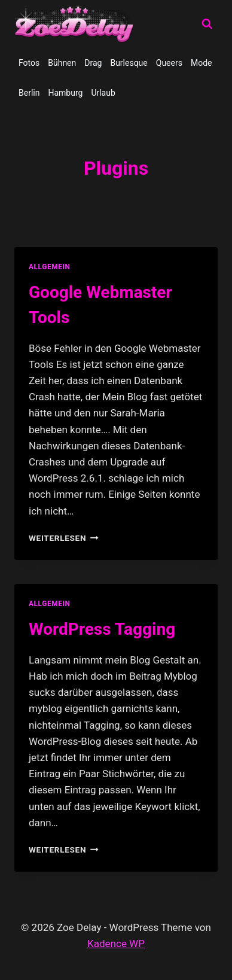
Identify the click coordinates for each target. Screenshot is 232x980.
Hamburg (65, 93)
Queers (169, 63)
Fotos (29, 63)
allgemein (50, 267)
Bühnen (62, 63)
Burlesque (129, 63)
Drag (93, 63)
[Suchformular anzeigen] (207, 24)
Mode (202, 63)
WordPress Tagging (102, 629)
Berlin (29, 93)
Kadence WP (116, 944)
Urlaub (103, 93)
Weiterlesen (64, 538)
